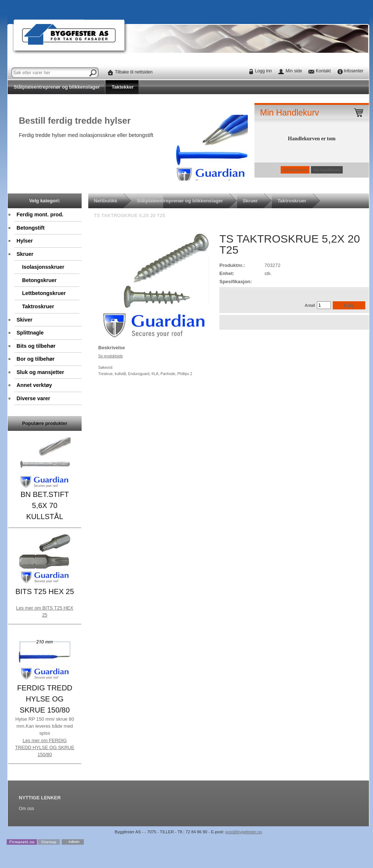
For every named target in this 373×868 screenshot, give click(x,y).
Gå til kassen (295, 170)
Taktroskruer (38, 306)
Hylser (25, 241)
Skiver (25, 320)
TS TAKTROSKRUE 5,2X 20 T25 (129, 215)
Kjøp (349, 305)
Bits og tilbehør (36, 346)
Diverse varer (33, 398)
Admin (74, 842)
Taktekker (123, 87)
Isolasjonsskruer (45, 268)
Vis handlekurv (327, 170)
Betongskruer (40, 280)
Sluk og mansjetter (40, 372)
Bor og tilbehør (36, 359)
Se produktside (111, 356)
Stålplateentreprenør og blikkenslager (57, 87)
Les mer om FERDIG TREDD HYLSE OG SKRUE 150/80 (45, 747)
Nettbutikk (106, 201)
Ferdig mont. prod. (40, 215)
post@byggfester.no (244, 832)
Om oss (26, 809)
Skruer (25, 254)
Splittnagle (30, 333)
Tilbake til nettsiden (134, 72)
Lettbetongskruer (44, 293)
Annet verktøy (34, 385)
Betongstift (31, 228)
